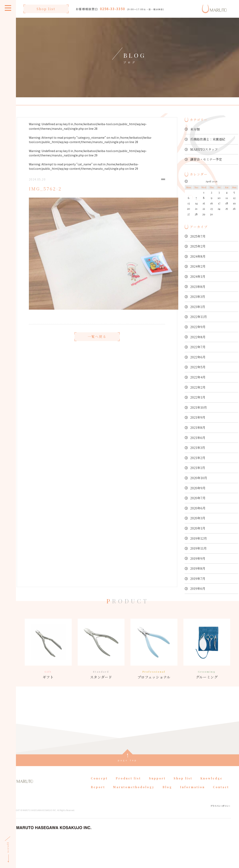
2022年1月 (198, 397)
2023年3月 (198, 297)
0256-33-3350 (113, 9)
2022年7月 (198, 347)
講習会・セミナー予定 (206, 159)
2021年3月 (198, 448)
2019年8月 (198, 568)
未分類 (195, 129)
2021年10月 (199, 407)
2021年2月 (198, 458)
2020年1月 (198, 528)
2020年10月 (199, 478)
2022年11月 (199, 317)
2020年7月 (198, 498)
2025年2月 (198, 246)
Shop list (46, 9)
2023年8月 (198, 287)
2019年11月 (198, 548)
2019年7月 (198, 579)
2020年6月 (198, 508)
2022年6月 (198, 357)
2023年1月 (198, 307)
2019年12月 (199, 538)
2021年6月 (198, 438)
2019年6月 (198, 589)
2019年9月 (198, 558)
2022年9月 (198, 327)
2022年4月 (198, 377)
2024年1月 (198, 276)
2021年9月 (198, 417)
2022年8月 (198, 337)
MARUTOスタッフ (204, 149)
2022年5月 (198, 367)
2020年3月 (198, 518)
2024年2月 (198, 266)
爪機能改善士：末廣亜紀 (208, 139)
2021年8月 (198, 428)
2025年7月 (198, 236)
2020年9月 (198, 488)
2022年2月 (198, 387)
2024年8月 (198, 256)
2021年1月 (198, 468)
